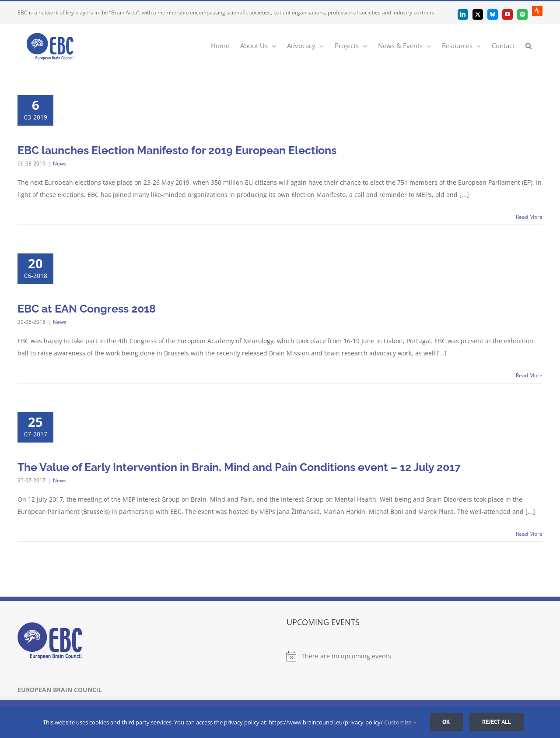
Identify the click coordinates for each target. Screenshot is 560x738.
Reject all (497, 722)
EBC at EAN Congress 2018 (87, 309)
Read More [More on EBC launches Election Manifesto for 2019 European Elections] (529, 217)
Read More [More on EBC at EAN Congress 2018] (529, 375)
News (60, 163)
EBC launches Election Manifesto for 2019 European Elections (177, 150)
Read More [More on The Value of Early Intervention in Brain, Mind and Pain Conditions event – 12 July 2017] (529, 534)
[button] (528, 45)
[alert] (415, 656)
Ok (446, 722)
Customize (400, 722)
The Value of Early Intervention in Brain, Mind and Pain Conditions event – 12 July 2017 (239, 467)
